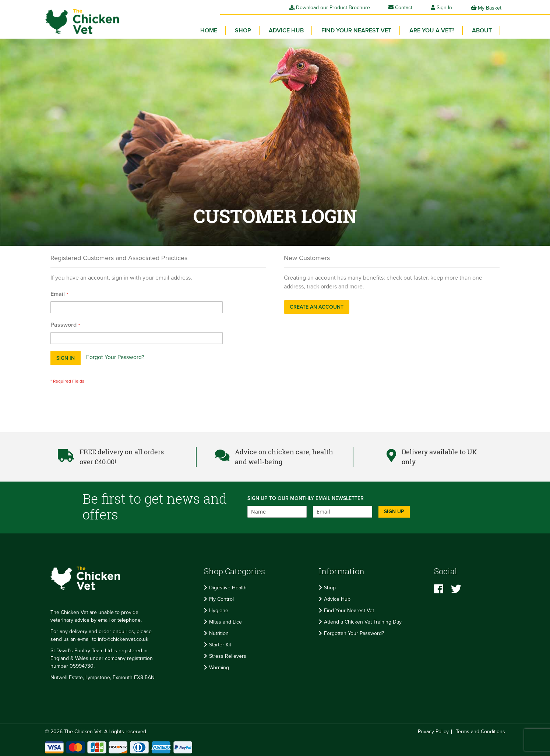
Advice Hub (337, 598)
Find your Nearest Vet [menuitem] (359, 29)
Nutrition (219, 632)
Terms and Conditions (480, 730)
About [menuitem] (482, 29)
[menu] (349, 31)
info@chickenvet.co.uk (123, 638)
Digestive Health (228, 586)
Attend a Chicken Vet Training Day (363, 620)
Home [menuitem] (213, 29)
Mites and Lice (225, 620)
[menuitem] (247, 29)
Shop (330, 586)
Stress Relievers (228, 655)
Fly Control (221, 598)
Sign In (444, 8)
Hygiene (219, 609)
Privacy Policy (433, 730)
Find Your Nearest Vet (349, 609)
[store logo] (80, 20)
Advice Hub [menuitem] (289, 29)
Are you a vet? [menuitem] (433, 29)
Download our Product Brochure (330, 8)
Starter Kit (220, 643)
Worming (219, 666)
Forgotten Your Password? (354, 632)
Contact (400, 8)
